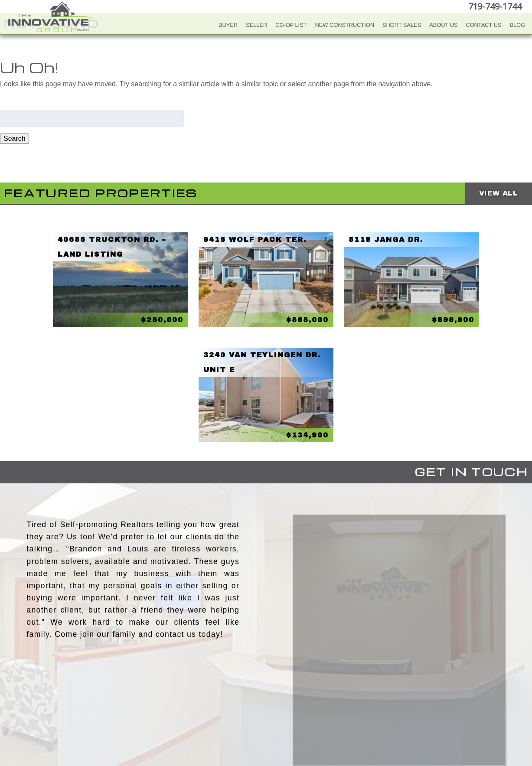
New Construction (345, 25)
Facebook (230, 717)
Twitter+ (264, 717)
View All (499, 193)
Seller (256, 25)
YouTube (247, 717)
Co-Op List (291, 25)
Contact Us (483, 25)
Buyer (228, 25)
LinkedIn (282, 717)
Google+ (299, 717)
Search (15, 139)
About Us (443, 25)
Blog (517, 25)
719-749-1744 (495, 6)
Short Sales (402, 25)
